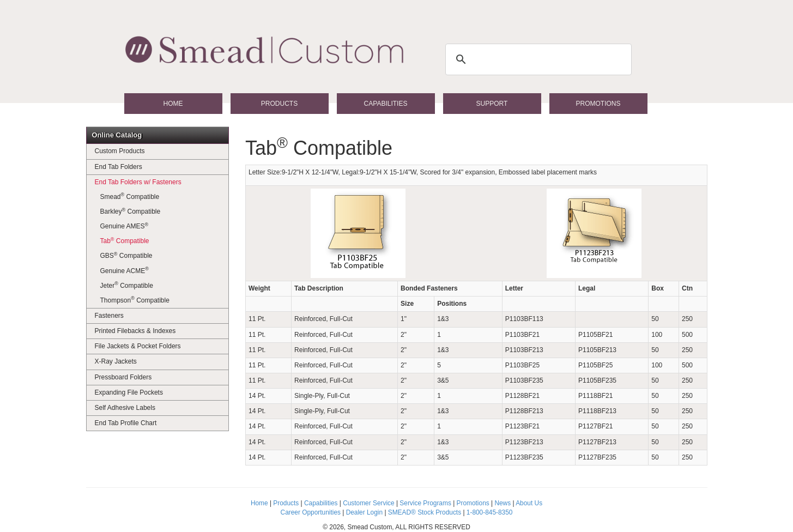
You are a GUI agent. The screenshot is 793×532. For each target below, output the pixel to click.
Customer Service (369, 503)
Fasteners (109, 316)
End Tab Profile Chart (126, 423)
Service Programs (425, 503)
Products (279, 104)
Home (173, 104)
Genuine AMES (125, 226)
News (503, 503)
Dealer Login (364, 512)
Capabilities (386, 104)
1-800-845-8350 (490, 512)
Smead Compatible (130, 196)
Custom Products (120, 151)
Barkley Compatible (131, 211)
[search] (537, 59)
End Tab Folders (119, 167)
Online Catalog (117, 135)
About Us (529, 503)
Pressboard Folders (123, 377)
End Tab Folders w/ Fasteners (138, 182)
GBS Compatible (126, 256)
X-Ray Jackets (116, 361)
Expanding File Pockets (129, 392)
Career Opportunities (311, 512)
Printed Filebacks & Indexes (135, 331)
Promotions (598, 104)
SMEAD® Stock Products (425, 512)
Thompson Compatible (135, 300)
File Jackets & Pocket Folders (138, 346)
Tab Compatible (125, 241)
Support (492, 104)
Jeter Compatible (127, 285)
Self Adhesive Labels (125, 408)
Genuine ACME (125, 270)
